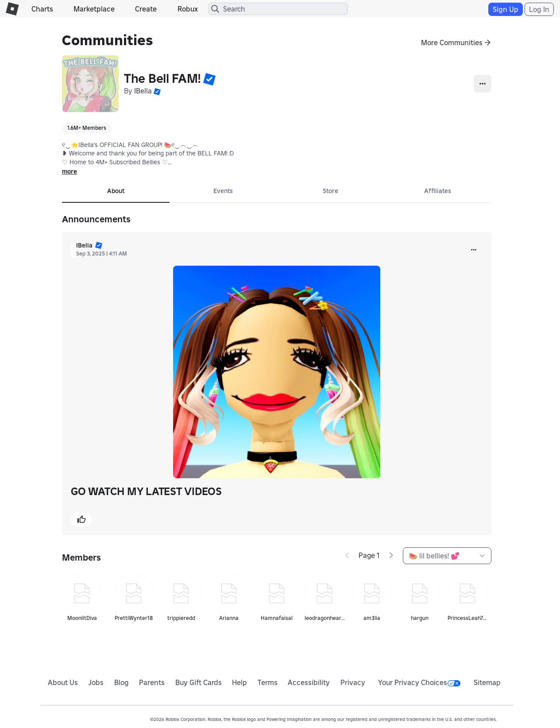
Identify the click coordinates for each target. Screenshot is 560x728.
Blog (122, 682)
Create (146, 9)
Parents (152, 682)
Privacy (353, 682)
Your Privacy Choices (419, 682)
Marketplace (94, 9)
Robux (188, 9)
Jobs (96, 682)
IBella (143, 91)
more (70, 171)
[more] (474, 250)
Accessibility (309, 682)
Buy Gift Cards (199, 682)
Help (239, 682)
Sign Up (506, 9)
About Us (63, 682)
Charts (42, 9)
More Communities (452, 43)
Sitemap (487, 682)
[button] (209, 79)
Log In (539, 9)
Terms (268, 682)
